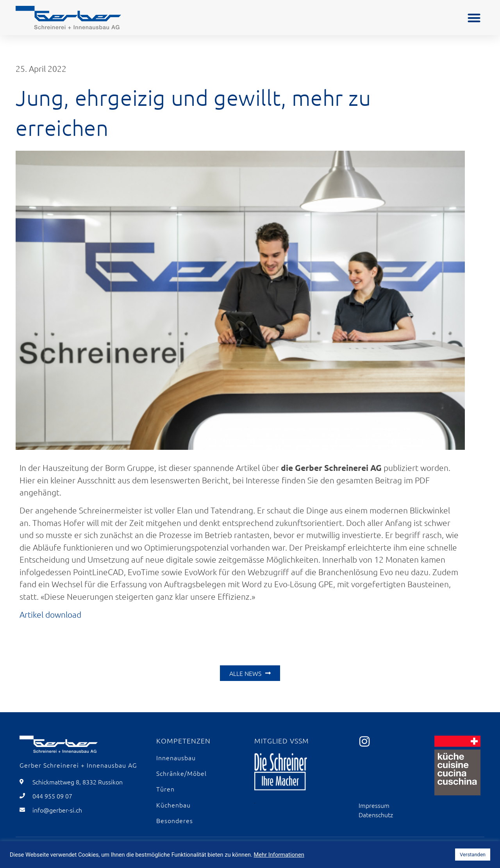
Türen (165, 789)
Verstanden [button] (473, 855)
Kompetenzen (183, 741)
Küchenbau (173, 805)
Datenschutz (376, 815)
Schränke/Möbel (181, 773)
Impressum (374, 805)
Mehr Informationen (279, 855)
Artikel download (50, 614)
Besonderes (175, 820)
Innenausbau (176, 757)
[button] (474, 18)
